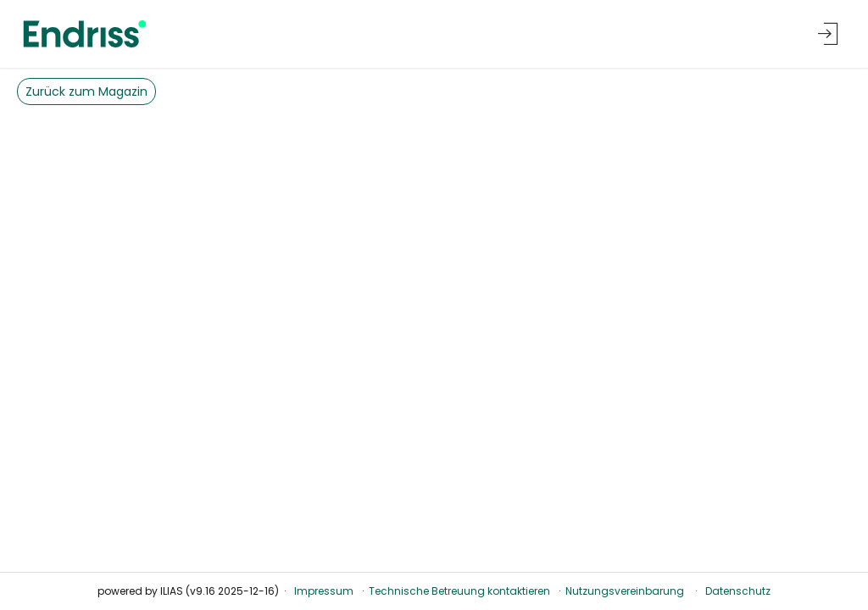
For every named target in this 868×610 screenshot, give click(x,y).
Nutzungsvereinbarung (625, 591)
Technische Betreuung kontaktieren (459, 591)
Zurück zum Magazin (86, 91)
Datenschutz (738, 591)
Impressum (324, 591)
